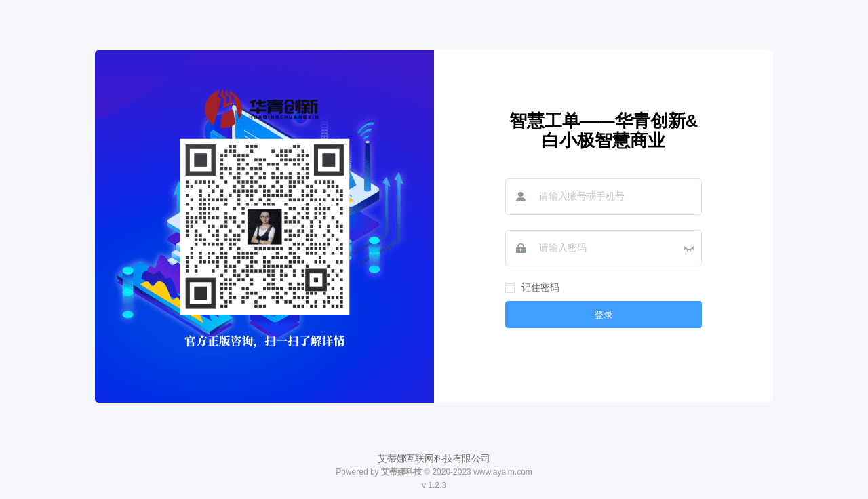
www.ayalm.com (503, 472)
